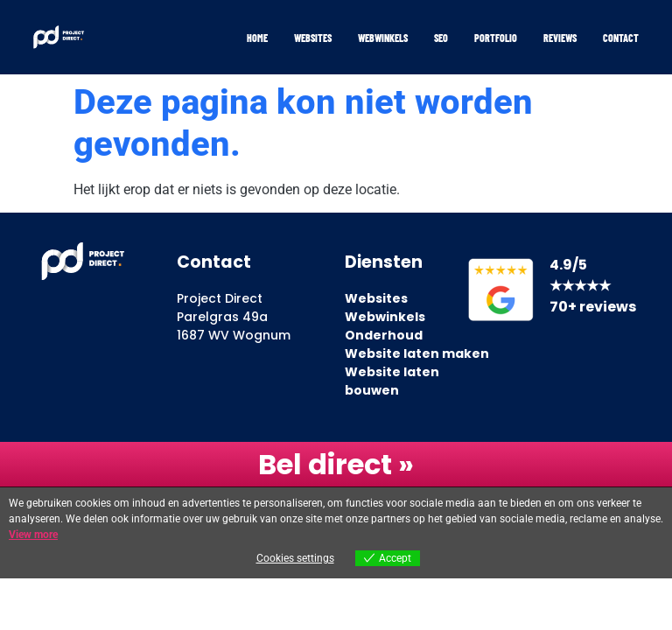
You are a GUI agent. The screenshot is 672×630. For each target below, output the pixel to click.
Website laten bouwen (392, 381)
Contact (621, 38)
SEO (441, 38)
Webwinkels (383, 38)
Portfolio (496, 38)
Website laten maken (417, 353)
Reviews (560, 38)
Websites (313, 38)
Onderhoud (384, 335)
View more (33, 535)
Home (257, 38)
